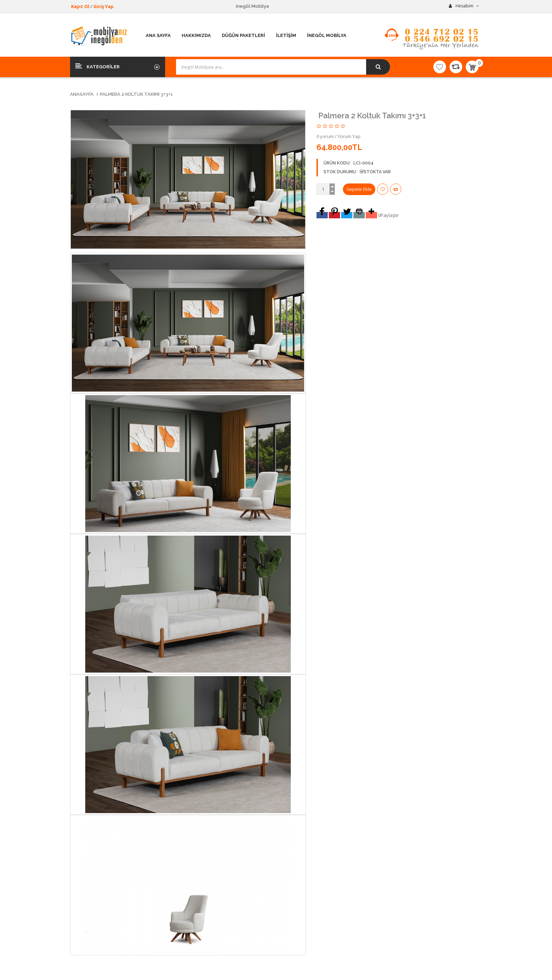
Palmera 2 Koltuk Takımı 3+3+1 (136, 94)
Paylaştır (390, 215)
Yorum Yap (349, 136)
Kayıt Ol (80, 6)
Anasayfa (82, 94)
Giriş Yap (103, 6)
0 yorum (325, 136)
